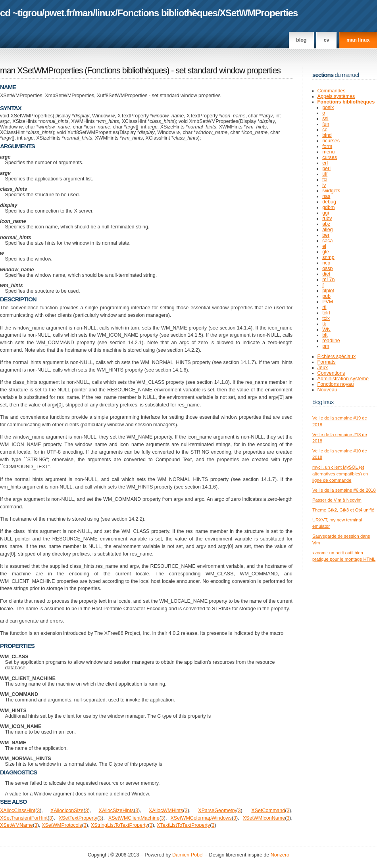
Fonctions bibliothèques (167, 13)
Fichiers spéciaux (337, 356)
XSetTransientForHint (24, 818)
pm (326, 346)
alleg (327, 230)
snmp (328, 257)
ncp (326, 263)
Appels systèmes (336, 96)
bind (327, 135)
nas (326, 196)
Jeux (323, 368)
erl (325, 163)
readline (331, 341)
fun (326, 124)
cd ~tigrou (21, 13)
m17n (328, 280)
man (84, 13)
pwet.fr (58, 13)
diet (326, 274)
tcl (325, 180)
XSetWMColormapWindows (201, 818)
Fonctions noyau (336, 384)
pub (326, 296)
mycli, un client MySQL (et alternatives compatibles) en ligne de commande (340, 474)
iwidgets (331, 191)
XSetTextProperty (78, 818)
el (324, 246)
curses (330, 157)
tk (324, 324)
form (327, 146)
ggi (326, 213)
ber (326, 235)
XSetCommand (268, 811)
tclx (326, 318)
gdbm (328, 207)
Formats (327, 362)
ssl (325, 119)
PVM (328, 302)
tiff (325, 174)
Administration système (343, 379)
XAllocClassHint (18, 811)
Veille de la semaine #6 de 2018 (344, 490)
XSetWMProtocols (62, 825)
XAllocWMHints (166, 811)
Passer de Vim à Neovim (337, 500)
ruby (327, 218)
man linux (358, 40)
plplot (328, 291)
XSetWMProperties (259, 13)
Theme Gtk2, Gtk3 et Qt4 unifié (343, 510)
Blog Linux (323, 402)
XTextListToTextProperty (183, 825)
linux (105, 13)
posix (328, 107)
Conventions (331, 373)
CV (327, 40)
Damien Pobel (188, 855)
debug (329, 202)
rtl (324, 307)
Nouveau (327, 390)
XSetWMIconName (264, 818)
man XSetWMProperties (41, 71)
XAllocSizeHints (116, 811)
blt (325, 335)
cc (325, 130)
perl (326, 169)
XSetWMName (16, 825)
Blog (301, 40)
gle (326, 252)
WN (326, 330)
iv (324, 185)
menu (328, 152)
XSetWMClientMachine (134, 818)
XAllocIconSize (67, 811)
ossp (327, 268)
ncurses (331, 141)
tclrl (326, 313)
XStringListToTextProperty (119, 825)
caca (327, 241)
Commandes (332, 91)
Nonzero (280, 855)
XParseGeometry (217, 811)
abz (326, 224)
